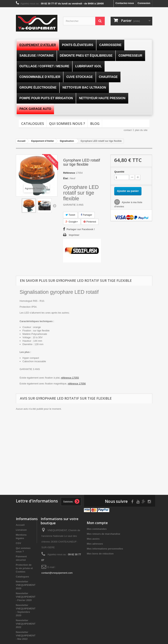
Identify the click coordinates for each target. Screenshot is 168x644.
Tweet (70, 215)
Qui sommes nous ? (67, 124)
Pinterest (90, 222)
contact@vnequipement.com (57, 573)
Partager (86, 215)
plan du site (141, 130)
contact (128, 130)
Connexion (144, 3)
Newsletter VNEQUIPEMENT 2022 (26, 624)
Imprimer (74, 235)
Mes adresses (95, 544)
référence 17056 (77, 384)
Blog (95, 124)
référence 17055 (70, 378)
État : (66, 178)
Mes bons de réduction (100, 554)
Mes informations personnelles (105, 549)
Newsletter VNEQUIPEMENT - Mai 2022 (26, 636)
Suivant (55, 206)
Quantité (119, 172)
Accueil (20, 525)
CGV (19, 543)
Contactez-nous (125, 3)
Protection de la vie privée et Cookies (24, 568)
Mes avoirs (93, 539)
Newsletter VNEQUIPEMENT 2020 (26, 585)
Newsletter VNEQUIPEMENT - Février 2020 (26, 597)
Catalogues (33, 124)
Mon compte (97, 523)
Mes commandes (97, 529)
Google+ (72, 222)
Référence (69, 173)
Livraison (21, 530)
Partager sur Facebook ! (81, 229)
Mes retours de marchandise (103, 534)
